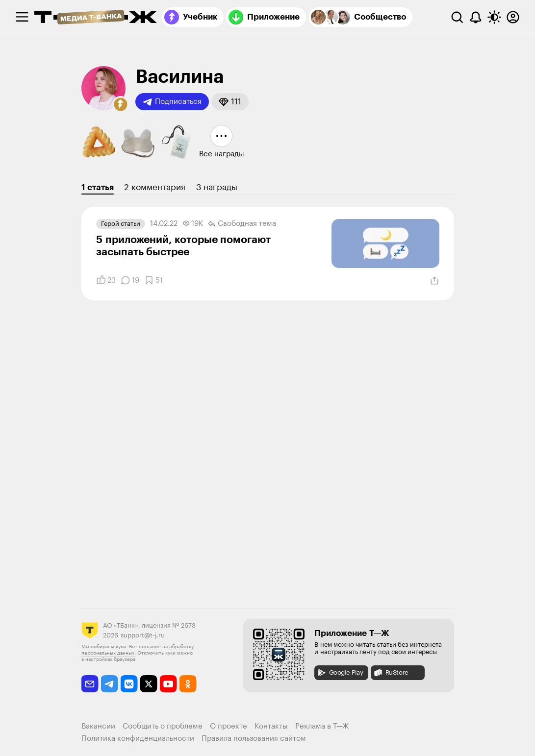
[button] (121, 104)
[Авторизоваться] (513, 17)
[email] (90, 684)
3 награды (217, 187)
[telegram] (110, 684)
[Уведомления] (476, 17)
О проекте (229, 726)
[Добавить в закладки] (153, 280)
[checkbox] (22, 17)
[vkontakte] (129, 684)
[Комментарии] (130, 280)
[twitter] (149, 684)
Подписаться (172, 102)
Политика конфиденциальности (138, 739)
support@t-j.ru (143, 635)
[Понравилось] (106, 280)
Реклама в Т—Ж (322, 726)
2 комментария (155, 187)
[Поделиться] (434, 281)
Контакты (271, 726)
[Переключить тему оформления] (494, 17)
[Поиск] (457, 17)
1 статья (98, 187)
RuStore (391, 673)
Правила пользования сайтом (254, 739)
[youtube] (168, 684)
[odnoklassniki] (188, 684)
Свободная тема (242, 224)
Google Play (340, 673)
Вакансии (98, 726)
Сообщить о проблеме (163, 726)
